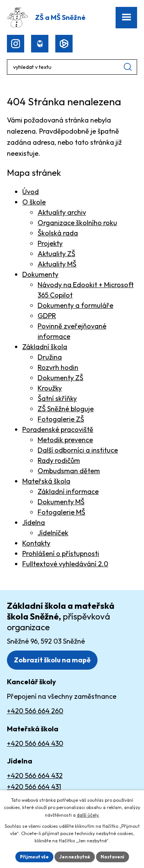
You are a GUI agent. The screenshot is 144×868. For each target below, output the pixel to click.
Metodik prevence (65, 440)
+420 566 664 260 (35, 711)
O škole (34, 202)
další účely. (88, 815)
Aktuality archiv (62, 212)
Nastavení (113, 857)
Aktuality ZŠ (56, 254)
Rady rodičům (59, 460)
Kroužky (50, 388)
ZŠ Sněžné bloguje (66, 409)
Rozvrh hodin (58, 367)
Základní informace (68, 491)
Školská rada (58, 233)
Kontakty (36, 543)
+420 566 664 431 (34, 787)
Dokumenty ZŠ (60, 378)
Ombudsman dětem (69, 471)
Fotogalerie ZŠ (61, 419)
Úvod (31, 192)
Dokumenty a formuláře (75, 305)
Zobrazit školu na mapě (52, 660)
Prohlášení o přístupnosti (61, 553)
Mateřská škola (46, 481)
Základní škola (45, 347)
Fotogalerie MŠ (61, 512)
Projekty (50, 243)
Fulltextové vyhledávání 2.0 (65, 564)
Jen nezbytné (75, 857)
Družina (50, 357)
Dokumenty (40, 274)
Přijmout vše (34, 857)
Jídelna (34, 522)
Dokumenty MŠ (61, 502)
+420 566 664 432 (35, 776)
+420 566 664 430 (35, 743)
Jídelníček (53, 533)
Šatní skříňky (57, 398)
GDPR (47, 316)
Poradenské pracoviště (58, 429)
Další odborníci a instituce (78, 450)
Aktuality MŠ (57, 264)
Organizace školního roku (77, 223)
